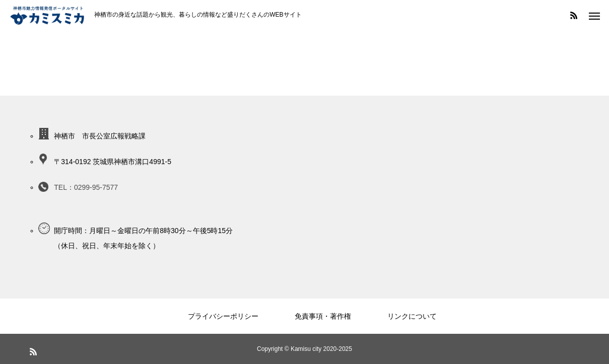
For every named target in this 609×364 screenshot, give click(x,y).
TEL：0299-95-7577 (86, 187)
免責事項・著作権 (323, 316)
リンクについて (412, 316)
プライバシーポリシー (223, 316)
